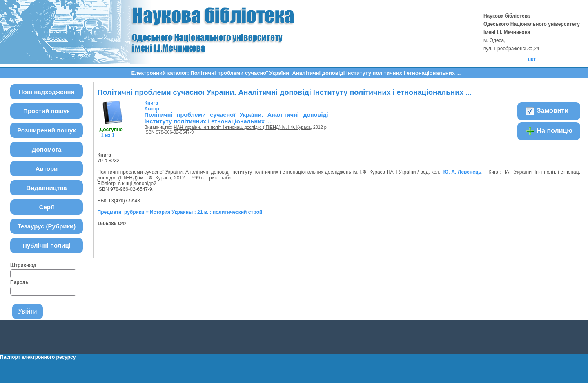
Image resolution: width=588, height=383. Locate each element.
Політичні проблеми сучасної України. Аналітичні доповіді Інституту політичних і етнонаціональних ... (236, 118)
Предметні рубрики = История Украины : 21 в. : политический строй (180, 212)
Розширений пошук (47, 130)
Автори (47, 169)
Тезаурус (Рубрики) (47, 226)
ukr (532, 60)
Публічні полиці (47, 245)
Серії (47, 207)
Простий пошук (47, 111)
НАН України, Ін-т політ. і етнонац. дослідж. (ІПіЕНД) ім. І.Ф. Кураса (242, 127)
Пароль (19, 282)
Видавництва (46, 188)
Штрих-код (23, 265)
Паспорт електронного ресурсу (38, 357)
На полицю (549, 131)
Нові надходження (47, 92)
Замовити (547, 111)
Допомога (47, 149)
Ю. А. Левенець (462, 172)
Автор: (153, 106)
